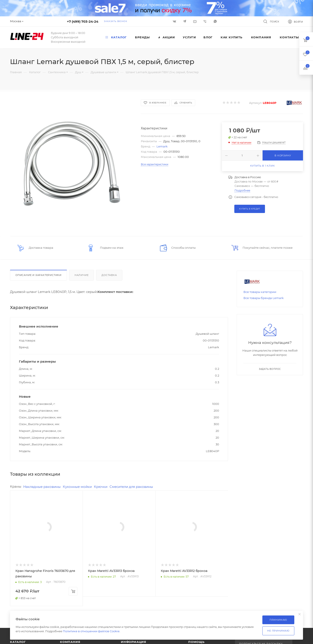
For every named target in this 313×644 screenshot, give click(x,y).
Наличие (82, 275)
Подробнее (242, 190)
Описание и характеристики (38, 275)
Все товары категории (260, 292)
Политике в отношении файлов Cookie (91, 631)
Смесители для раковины (131, 487)
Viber (205, 21)
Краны (16, 486)
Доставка (109, 275)
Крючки (101, 487)
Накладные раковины (42, 487)
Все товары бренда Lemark (264, 298)
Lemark (162, 146)
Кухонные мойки (77, 487)
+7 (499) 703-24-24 (83, 21)
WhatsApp (215, 21)
